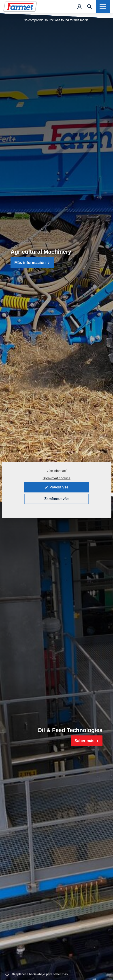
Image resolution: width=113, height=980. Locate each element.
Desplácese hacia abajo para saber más (37, 974)
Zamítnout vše (56, 499)
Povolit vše (56, 487)
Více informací (56, 471)
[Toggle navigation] (90, 7)
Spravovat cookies (56, 478)
